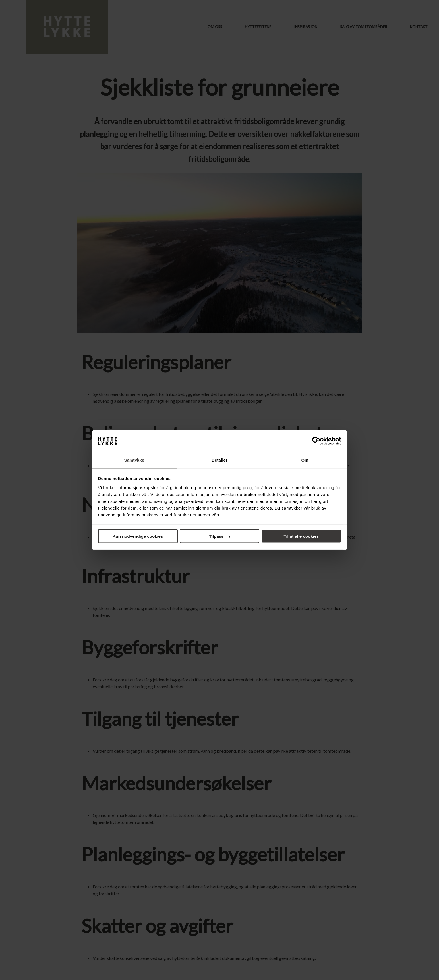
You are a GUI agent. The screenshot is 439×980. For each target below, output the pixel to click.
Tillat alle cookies (301, 536)
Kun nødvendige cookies (138, 536)
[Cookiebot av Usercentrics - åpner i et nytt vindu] (316, 441)
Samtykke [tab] (134, 460)
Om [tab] (305, 460)
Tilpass (220, 536)
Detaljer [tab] (219, 460)
